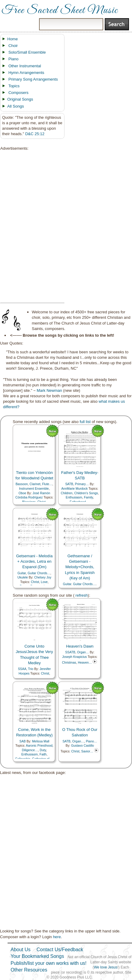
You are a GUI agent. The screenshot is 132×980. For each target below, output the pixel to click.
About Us (21, 950)
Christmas (69, 663)
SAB (23, 741)
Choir (13, 46)
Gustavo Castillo (83, 746)
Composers (18, 93)
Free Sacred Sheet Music (60, 11)
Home (13, 39)
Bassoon (21, 484)
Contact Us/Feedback (60, 950)
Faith (43, 754)
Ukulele (23, 577)
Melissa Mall (41, 741)
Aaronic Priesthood (39, 746)
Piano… (92, 741)
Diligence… (30, 750)
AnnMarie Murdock (74, 489)
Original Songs (20, 99)
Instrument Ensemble (34, 489)
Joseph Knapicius (74, 657)
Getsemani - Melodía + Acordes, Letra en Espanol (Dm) (34, 561)
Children (67, 493)
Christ (35, 582)
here (57, 937)
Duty (43, 750)
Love (44, 582)
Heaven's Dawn (80, 646)
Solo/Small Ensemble (27, 52)
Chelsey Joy (43, 577)
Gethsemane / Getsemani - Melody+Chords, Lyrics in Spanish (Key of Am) (80, 567)
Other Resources (29, 970)
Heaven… (85, 663)
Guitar (22, 573)
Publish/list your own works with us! (49, 963)
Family (88, 497)
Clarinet (35, 484)
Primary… (82, 484)
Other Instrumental (25, 66)
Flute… (47, 484)
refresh (81, 595)
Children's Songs (86, 493)
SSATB (70, 652)
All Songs (16, 106)
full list (85, 422)
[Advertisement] (31, 227)
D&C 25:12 (35, 134)
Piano (13, 59)
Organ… (83, 652)
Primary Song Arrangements (33, 79)
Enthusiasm (74, 497)
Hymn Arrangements (26, 73)
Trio (31, 669)
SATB (69, 484)
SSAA (22, 669)
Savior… (87, 751)
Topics (14, 86)
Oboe (22, 493)
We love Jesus (106, 967)
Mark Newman (49, 390)
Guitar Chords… (39, 573)
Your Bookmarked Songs (37, 956)
